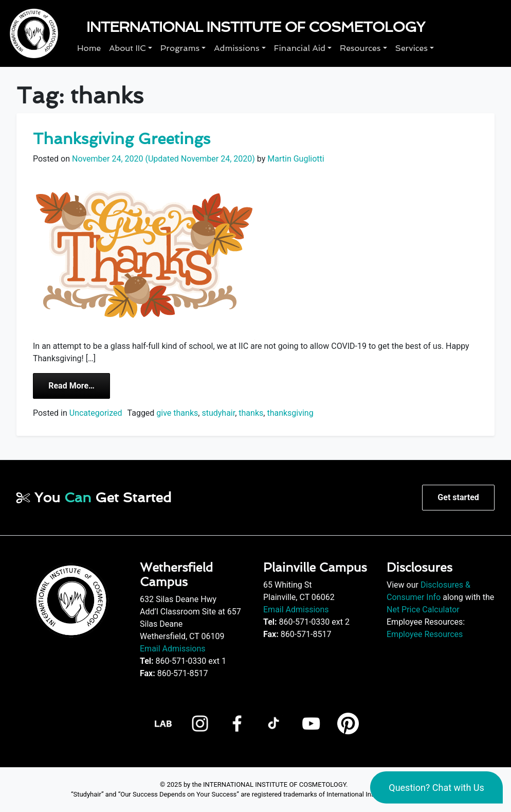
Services (412, 48)
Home (89, 48)
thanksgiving (290, 413)
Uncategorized (96, 413)
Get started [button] (458, 497)
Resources (360, 48)
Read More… (79, 385)
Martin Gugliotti (295, 159)
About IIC (127, 48)
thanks (251, 413)
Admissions (236, 48)
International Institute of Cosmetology (255, 27)
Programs (180, 48)
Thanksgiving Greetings (122, 139)
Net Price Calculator (423, 610)
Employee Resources (425, 634)
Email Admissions (173, 649)
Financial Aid (300, 48)
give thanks (177, 413)
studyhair (218, 413)
